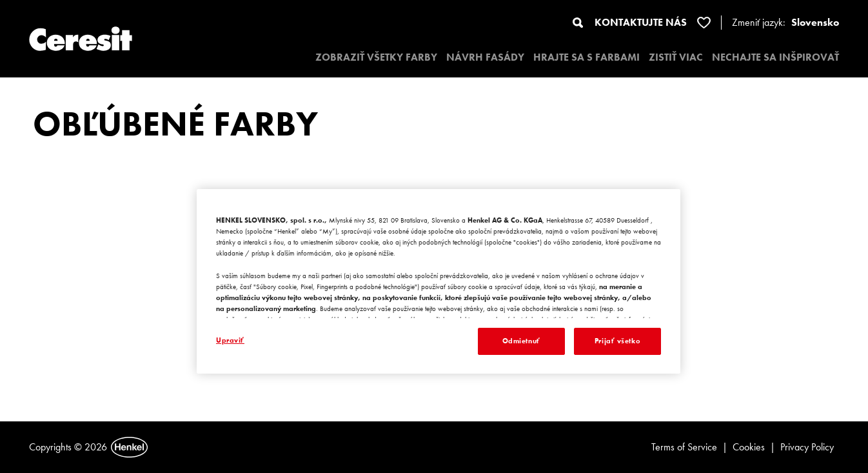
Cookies (749, 447)
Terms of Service (684, 447)
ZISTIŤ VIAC (676, 57)
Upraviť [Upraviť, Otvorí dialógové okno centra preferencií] (230, 340)
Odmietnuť (521, 341)
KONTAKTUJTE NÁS (641, 22)
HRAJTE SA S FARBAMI (587, 57)
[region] (439, 281)
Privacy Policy (807, 447)
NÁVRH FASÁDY (485, 57)
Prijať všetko (617, 341)
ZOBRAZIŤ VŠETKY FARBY (376, 57)
